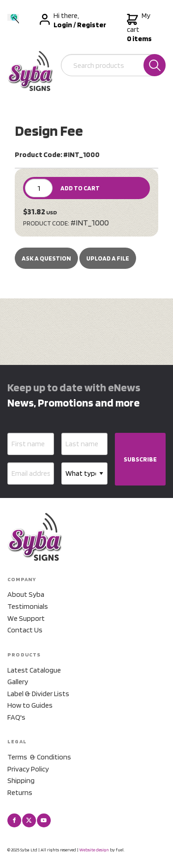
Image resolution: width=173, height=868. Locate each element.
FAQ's (16, 717)
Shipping (21, 780)
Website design (94, 850)
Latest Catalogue (34, 670)
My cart (139, 27)
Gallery (18, 682)
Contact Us (25, 630)
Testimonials (28, 606)
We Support (26, 618)
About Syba (26, 594)
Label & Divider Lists (38, 694)
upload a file (108, 258)
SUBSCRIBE (140, 459)
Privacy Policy (28, 769)
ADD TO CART (80, 188)
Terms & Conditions (39, 757)
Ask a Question (46, 258)
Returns (20, 792)
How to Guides (30, 705)
